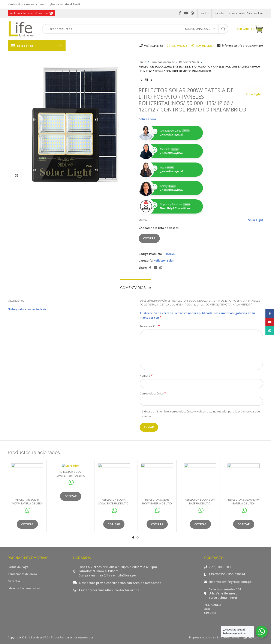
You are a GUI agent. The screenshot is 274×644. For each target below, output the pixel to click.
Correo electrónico (153, 393)
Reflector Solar (189, 62)
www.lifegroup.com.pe (248, 637)
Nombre (146, 376)
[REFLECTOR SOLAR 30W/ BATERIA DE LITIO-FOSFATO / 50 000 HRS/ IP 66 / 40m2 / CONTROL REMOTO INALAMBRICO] (200, 480)
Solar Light (253, 94)
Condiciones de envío (22, 574)
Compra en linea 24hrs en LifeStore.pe (107, 575)
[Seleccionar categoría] (200, 29)
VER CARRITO (250, 29)
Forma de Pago (18, 567)
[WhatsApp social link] (192, 13)
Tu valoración (150, 326)
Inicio (142, 62)
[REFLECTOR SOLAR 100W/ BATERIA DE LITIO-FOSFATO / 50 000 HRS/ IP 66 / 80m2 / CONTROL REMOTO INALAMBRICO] (27, 480)
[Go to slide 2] (138, 537)
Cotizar (149, 238)
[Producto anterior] (141, 80)
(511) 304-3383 (220, 567)
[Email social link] (155, 268)
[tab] (136, 286)
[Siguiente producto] (151, 80)
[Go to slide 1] (133, 537)
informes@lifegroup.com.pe (230, 582)
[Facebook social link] (180, 13)
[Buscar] (135, 29)
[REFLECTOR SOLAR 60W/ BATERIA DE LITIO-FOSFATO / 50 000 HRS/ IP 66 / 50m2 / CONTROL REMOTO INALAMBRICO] (244, 480)
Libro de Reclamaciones (24, 588)
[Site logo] (21, 29)
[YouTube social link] (186, 13)
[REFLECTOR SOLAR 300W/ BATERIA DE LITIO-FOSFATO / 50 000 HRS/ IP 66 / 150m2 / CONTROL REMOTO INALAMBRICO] (114, 480)
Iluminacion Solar (163, 62)
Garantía (14, 581)
